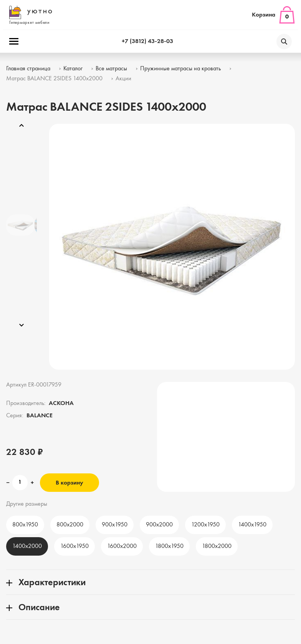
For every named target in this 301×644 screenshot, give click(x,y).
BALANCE (40, 416)
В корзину (69, 483)
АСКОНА (61, 403)
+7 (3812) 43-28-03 (147, 41)
